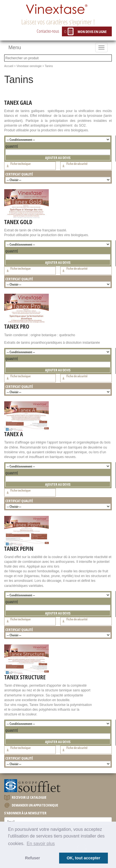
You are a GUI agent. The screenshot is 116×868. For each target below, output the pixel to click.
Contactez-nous (48, 31)
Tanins (49, 66)
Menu (15, 48)
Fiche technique (18, 166)
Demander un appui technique (31, 806)
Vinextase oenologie (29, 66)
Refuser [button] (33, 858)
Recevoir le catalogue (25, 798)
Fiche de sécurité (74, 166)
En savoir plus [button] (41, 844)
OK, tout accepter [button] (83, 858)
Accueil (9, 66)
